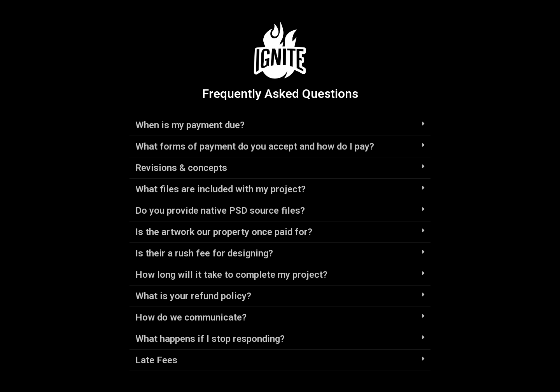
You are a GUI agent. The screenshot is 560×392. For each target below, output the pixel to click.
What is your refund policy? (193, 296)
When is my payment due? (190, 125)
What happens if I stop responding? (210, 339)
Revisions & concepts (181, 168)
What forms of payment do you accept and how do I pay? (255, 146)
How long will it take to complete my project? (231, 275)
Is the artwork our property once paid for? (224, 232)
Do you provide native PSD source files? (220, 211)
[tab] (280, 125)
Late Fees (156, 360)
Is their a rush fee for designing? (204, 253)
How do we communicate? (191, 317)
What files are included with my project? (220, 189)
